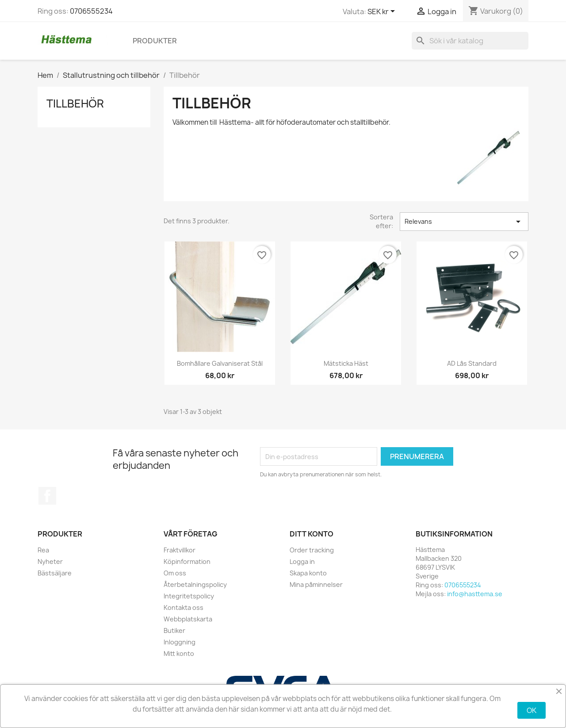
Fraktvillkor (180, 550)
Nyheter (50, 561)
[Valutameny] (383, 12)
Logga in (302, 561)
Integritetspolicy (189, 596)
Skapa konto (308, 573)
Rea (43, 550)
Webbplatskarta (188, 619)
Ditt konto (312, 534)
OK (532, 710)
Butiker (174, 630)
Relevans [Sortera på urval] (464, 222)
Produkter (155, 41)
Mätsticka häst (346, 363)
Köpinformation (187, 561)
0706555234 (91, 11)
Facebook (47, 496)
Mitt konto (179, 653)
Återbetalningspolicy (195, 584)
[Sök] (470, 41)
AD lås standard (472, 363)
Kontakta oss (184, 607)
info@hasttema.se (475, 594)
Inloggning (180, 642)
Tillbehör (75, 103)
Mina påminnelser (316, 584)
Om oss (175, 573)
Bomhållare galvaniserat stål (220, 363)
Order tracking (312, 550)
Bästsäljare (55, 573)
